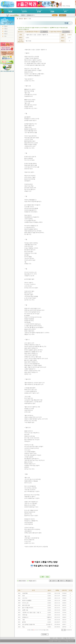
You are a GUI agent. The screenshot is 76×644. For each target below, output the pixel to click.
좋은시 (26, 19)
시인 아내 (25, 598)
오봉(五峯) (25, 593)
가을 (23, 620)
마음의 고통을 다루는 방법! (45, 562)
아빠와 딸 (25, 615)
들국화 (24, 622)
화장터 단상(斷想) (27, 600)
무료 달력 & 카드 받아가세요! (45, 566)
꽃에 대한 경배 (26, 605)
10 (42, 630)
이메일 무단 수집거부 (68, 638)
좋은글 (21, 19)
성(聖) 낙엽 (25, 610)
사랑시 (6, 31)
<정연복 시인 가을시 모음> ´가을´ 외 (31, 612)
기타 (5, 36)
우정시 (6, 34)
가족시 (6, 29)
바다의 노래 (25, 603)
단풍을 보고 (25, 617)
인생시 (6, 26)
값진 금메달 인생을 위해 (28, 624)
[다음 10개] (46, 630)
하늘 (23, 627)
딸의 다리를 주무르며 (28, 608)
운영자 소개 (53, 638)
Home (64, 6)
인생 (23, 596)
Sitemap (68, 6)
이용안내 (59, 638)
